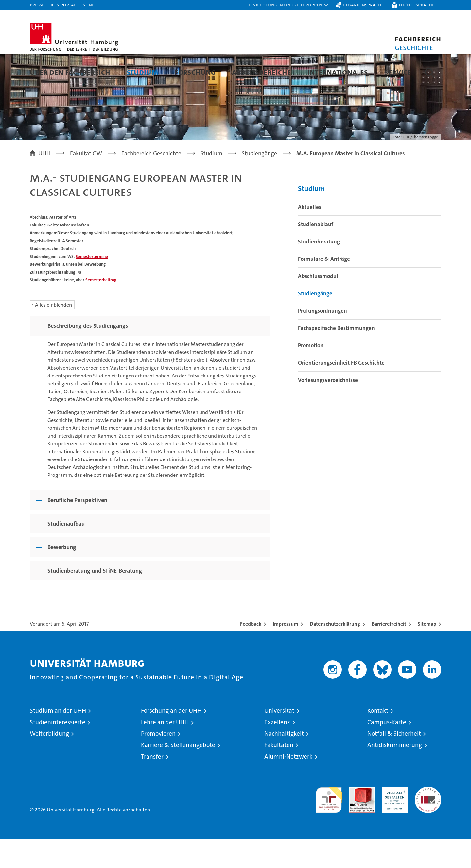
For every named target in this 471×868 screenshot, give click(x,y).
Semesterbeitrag (101, 309)
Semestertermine (92, 285)
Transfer (152, 785)
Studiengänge (315, 322)
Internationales (338, 72)
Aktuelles (310, 236)
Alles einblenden (53, 334)
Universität (279, 739)
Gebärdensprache (363, 4)
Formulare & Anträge (324, 288)
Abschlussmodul (318, 305)
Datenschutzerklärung (335, 652)
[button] (289, 5)
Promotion (311, 374)
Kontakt (378, 739)
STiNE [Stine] (88, 4)
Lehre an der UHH (165, 751)
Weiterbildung (49, 762)
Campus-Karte (387, 751)
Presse (37, 4)
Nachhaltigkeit (284, 762)
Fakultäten (279, 774)
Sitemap (427, 652)
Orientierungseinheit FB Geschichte (341, 392)
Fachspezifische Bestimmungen (336, 357)
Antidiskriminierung (395, 774)
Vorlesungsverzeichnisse (328, 409)
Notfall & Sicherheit (394, 762)
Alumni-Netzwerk (288, 785)
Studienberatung (319, 270)
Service (398, 72)
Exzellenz (277, 751)
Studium (142, 72)
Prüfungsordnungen (323, 340)
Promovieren (158, 762)
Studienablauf (316, 253)
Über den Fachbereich (70, 72)
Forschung (195, 72)
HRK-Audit (393, 819)
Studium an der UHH (58, 739)
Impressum (286, 652)
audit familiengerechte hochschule (329, 826)
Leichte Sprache (417, 4)
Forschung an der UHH (171, 739)
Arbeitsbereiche (262, 72)
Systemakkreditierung (428, 819)
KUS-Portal (63, 4)
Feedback (251, 652)
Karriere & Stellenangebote (178, 774)
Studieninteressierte (58, 751)
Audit (355, 819)
